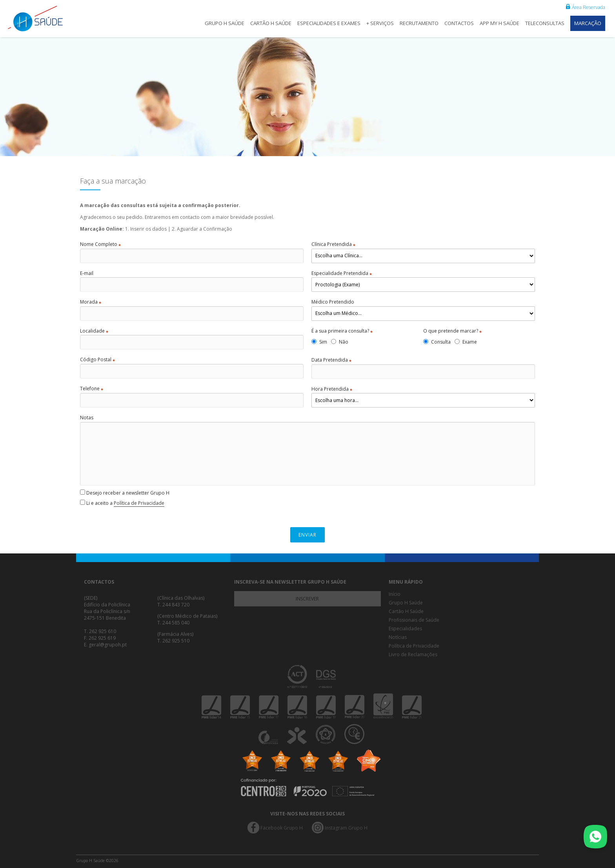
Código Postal (97, 360)
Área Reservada (586, 7)
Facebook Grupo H (282, 828)
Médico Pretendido (333, 302)
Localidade (94, 331)
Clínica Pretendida (333, 244)
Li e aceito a (122, 503)
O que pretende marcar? (452, 331)
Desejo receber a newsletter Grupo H (125, 493)
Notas (87, 418)
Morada (91, 302)
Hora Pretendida (332, 389)
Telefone (92, 389)
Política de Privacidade (139, 503)
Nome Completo (100, 244)
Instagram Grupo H (346, 828)
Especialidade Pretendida (342, 273)
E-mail (87, 273)
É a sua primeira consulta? (342, 331)
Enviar (307, 535)
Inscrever (307, 599)
